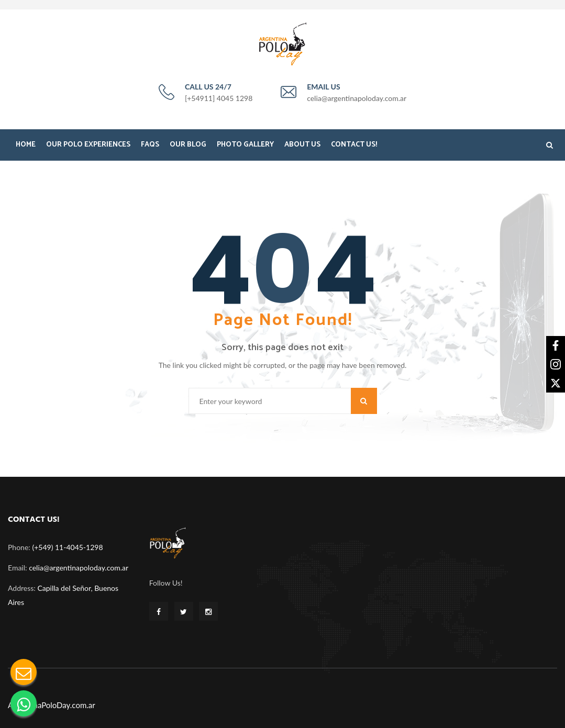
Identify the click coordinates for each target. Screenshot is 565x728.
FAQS (150, 145)
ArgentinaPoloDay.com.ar (52, 705)
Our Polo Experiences (88, 145)
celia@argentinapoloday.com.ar (79, 568)
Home (26, 145)
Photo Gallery (245, 145)
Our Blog (188, 145)
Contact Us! (354, 145)
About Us (302, 145)
